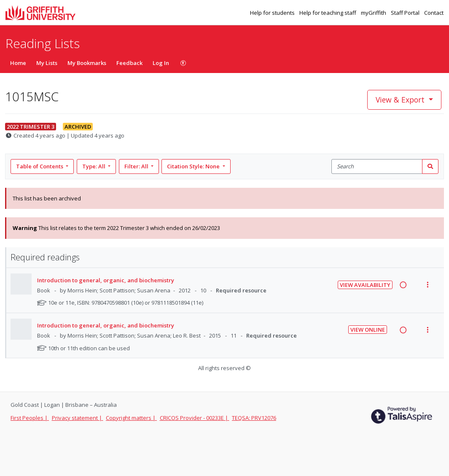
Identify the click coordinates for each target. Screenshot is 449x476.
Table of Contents (40, 166)
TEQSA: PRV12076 (254, 418)
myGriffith (374, 13)
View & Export (401, 100)
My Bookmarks (87, 63)
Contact (434, 13)
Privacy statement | (78, 418)
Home (18, 63)
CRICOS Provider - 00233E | (195, 418)
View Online (368, 330)
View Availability (365, 285)
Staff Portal (406, 13)
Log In (161, 63)
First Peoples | (30, 418)
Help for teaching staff (328, 13)
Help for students (273, 13)
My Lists (47, 63)
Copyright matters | (131, 418)
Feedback (129, 63)
